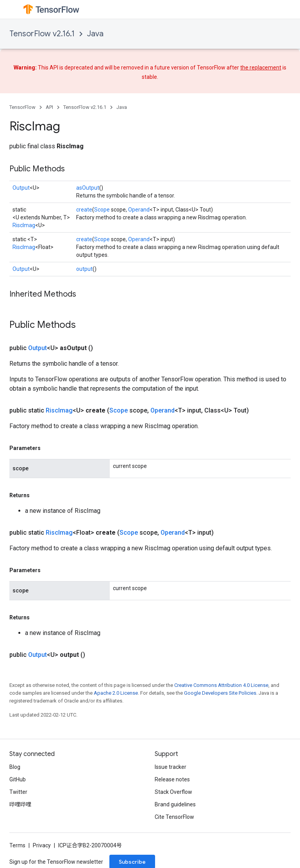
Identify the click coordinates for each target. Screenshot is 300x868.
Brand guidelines (175, 804)
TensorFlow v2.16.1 (42, 34)
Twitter (18, 792)
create (84, 210)
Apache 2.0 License (116, 693)
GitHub (18, 779)
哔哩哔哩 (20, 804)
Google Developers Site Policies (220, 693)
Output (21, 188)
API (49, 107)
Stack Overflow (173, 792)
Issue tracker (171, 767)
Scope (102, 210)
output (84, 269)
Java (95, 34)
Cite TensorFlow (174, 817)
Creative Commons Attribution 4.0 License (221, 685)
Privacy (42, 845)
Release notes (172, 779)
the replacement (261, 68)
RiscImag (24, 225)
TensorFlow (22, 107)
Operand (139, 210)
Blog (15, 767)
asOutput (88, 188)
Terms (17, 845)
